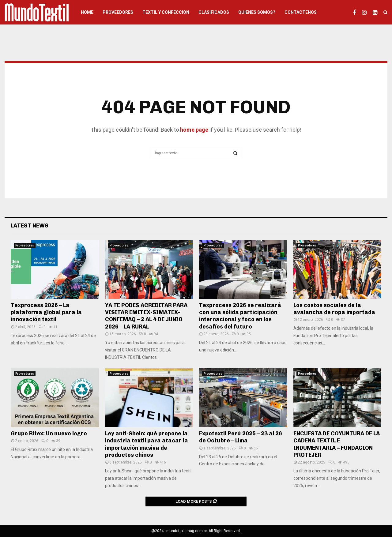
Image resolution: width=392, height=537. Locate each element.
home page (194, 130)
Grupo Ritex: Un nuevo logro (49, 434)
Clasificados (214, 12)
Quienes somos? (257, 12)
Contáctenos (301, 12)
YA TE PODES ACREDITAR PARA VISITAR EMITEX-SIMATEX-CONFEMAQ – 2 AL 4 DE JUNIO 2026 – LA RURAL (146, 316)
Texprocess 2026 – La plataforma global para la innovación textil (46, 312)
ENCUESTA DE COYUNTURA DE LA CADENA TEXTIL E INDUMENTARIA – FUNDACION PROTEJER (337, 444)
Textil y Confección (166, 12)
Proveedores (118, 12)
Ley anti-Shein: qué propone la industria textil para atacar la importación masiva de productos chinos (147, 444)
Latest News (30, 226)
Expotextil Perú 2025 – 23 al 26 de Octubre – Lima (241, 437)
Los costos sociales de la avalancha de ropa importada (334, 309)
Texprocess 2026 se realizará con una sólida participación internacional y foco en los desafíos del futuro (240, 316)
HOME (87, 12)
